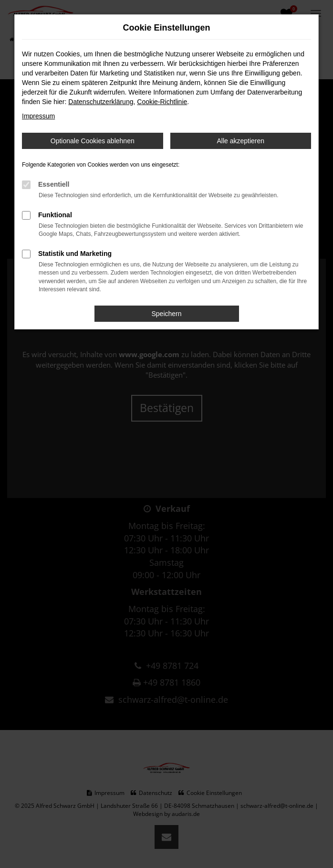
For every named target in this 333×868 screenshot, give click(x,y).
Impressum (38, 116)
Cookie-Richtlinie (162, 102)
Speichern (166, 314)
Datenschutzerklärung (101, 102)
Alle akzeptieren (240, 141)
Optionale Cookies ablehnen (93, 141)
